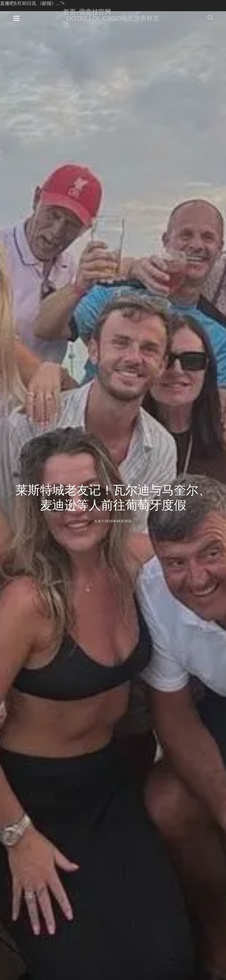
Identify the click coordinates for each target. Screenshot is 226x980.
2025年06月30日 (118, 521)
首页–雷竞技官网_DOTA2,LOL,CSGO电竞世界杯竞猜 (111, 18)
